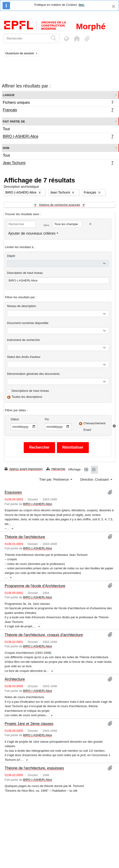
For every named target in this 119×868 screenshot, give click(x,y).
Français (58, 110)
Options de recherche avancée (59, 205)
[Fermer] (114, 6)
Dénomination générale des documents (33, 374)
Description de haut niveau (25, 273)
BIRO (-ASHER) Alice (58, 137)
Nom (6, 148)
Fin (47, 419)
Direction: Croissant (95, 479)
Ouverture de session (20, 53)
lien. (82, 5)
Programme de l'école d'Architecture (35, 586)
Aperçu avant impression (24, 469)
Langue (9, 95)
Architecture (15, 679)
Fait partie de (14, 121)
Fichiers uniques (58, 103)
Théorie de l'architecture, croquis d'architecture (44, 635)
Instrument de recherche (23, 340)
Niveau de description (21, 306)
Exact (87, 430)
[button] (77, 39)
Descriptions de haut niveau (30, 391)
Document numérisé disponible (28, 323)
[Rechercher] (26, 38)
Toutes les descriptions (27, 397)
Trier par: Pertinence (55, 479)
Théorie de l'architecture (25, 537)
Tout (6, 129)
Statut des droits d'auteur (24, 357)
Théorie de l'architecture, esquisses (34, 768)
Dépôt (11, 256)
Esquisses (13, 492)
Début (15, 419)
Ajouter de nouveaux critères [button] (32, 233)
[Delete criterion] (90, 224)
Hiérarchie (56, 469)
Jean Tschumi (58, 163)
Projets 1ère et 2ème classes (29, 724)
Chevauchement (94, 423)
